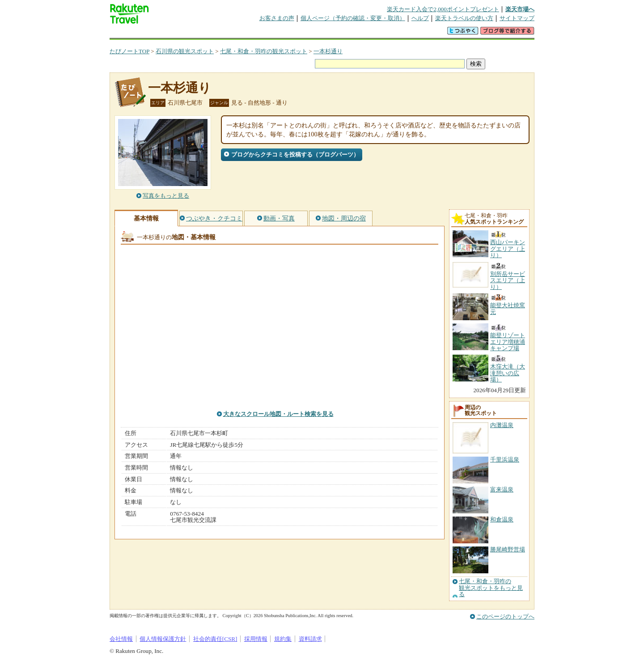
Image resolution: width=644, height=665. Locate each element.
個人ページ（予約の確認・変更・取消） (353, 18)
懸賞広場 (214, 33)
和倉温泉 (502, 519)
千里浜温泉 (505, 460)
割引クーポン (251, 33)
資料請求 (310, 639)
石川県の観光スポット (185, 51)
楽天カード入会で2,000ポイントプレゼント (443, 9)
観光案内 (324, 33)
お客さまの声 (277, 18)
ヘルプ (420, 18)
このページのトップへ (505, 616)
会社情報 (121, 639)
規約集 (283, 639)
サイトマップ (517, 18)
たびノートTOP (129, 51)
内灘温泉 (502, 425)
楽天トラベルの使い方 (464, 18)
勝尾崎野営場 (508, 549)
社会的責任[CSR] (215, 639)
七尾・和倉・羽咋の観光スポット (264, 51)
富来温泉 (502, 489)
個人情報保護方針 (163, 639)
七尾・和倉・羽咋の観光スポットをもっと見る (491, 588)
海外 (178, 33)
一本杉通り (328, 51)
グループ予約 (288, 33)
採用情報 (256, 639)
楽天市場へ (520, 9)
